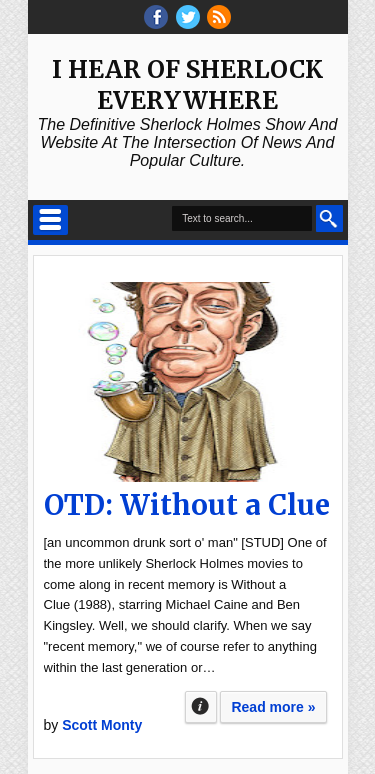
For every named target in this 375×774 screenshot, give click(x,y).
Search (329, 218)
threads (188, 17)
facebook (156, 17)
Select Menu (50, 220)
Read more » (273, 707)
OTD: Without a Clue (187, 505)
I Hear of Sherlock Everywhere (187, 85)
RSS (219, 17)
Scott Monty (102, 725)
